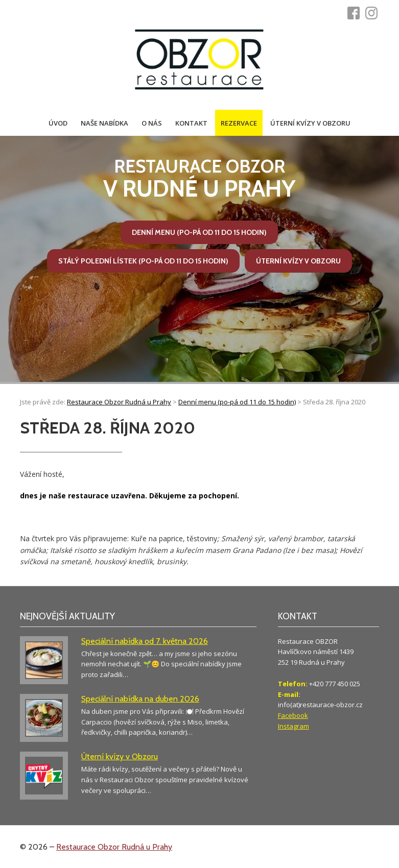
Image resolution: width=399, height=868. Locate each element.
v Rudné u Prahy (199, 179)
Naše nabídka (104, 123)
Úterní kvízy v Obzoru (310, 123)
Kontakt (191, 123)
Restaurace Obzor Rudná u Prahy (114, 847)
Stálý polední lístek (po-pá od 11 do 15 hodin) (143, 261)
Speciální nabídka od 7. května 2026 (145, 641)
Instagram (294, 726)
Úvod (58, 123)
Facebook (293, 715)
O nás (152, 123)
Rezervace (239, 123)
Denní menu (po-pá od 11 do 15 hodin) (199, 232)
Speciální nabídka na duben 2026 (140, 699)
